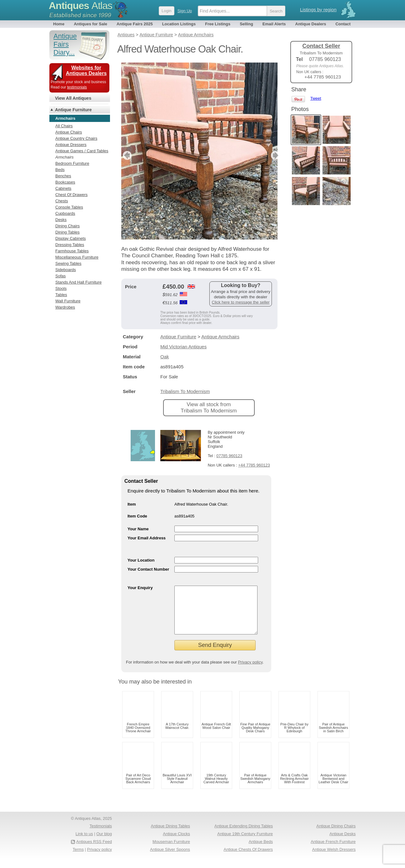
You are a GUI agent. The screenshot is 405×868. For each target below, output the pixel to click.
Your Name (138, 529)
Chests (62, 201)
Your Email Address (147, 538)
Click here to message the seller (241, 302)
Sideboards (66, 270)
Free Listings (218, 24)
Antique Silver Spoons (170, 859)
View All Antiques (73, 98)
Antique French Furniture (333, 851)
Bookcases (65, 182)
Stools (61, 288)
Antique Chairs (69, 132)
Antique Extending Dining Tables (244, 835)
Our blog (104, 843)
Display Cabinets (71, 238)
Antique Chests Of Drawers (248, 859)
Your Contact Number (148, 569)
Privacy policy (250, 671)
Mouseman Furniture (171, 851)
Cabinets (63, 188)
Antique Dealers (311, 24)
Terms (78, 859)
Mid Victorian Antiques (183, 347)
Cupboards (65, 213)
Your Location (141, 560)
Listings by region (318, 10)
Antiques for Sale (90, 24)
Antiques (80, 6)
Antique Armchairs (220, 337)
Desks (61, 220)
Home (59, 24)
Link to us (84, 843)
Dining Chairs (67, 226)
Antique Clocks (176, 843)
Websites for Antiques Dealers (86, 71)
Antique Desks (342, 843)
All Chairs (64, 126)
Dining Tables (67, 232)
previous (126, 155)
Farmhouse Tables (72, 251)
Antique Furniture (178, 337)
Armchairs (65, 157)
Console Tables (69, 207)
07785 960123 (229, 456)
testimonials (77, 87)
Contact (343, 24)
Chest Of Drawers (71, 195)
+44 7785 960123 (254, 465)
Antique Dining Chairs (336, 835)
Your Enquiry (140, 588)
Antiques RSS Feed (94, 851)
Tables (61, 295)
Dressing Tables (70, 245)
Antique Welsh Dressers (334, 859)
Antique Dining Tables (170, 835)
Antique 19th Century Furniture (245, 843)
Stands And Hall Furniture (78, 282)
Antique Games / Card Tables (82, 151)
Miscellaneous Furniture (77, 257)
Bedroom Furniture (72, 163)
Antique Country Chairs (76, 138)
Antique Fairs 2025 (135, 24)
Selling (246, 24)
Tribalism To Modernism (185, 391)
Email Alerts (274, 24)
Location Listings (179, 24)
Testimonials (101, 835)
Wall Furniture (68, 301)
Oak (165, 357)
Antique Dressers (71, 145)
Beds (60, 170)
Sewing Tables (68, 263)
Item (132, 504)
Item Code (137, 516)
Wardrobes (65, 307)
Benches (63, 176)
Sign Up (185, 11)
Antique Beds (261, 851)
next (272, 155)
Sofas (60, 276)
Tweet (316, 98)
